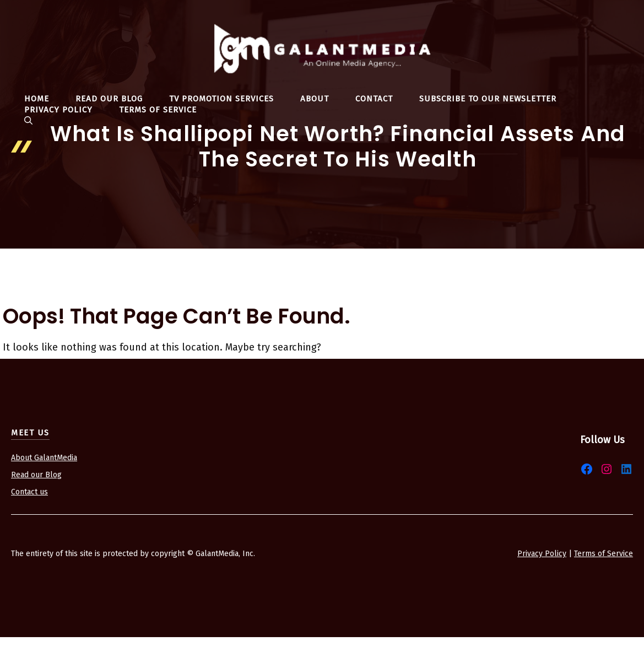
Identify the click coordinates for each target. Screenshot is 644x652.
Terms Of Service (158, 110)
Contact (374, 99)
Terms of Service (604, 554)
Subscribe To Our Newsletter (488, 99)
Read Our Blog (109, 99)
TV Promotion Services (221, 99)
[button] (28, 121)
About (315, 99)
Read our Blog (36, 475)
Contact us (29, 492)
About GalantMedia (44, 458)
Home (37, 99)
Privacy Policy (58, 110)
